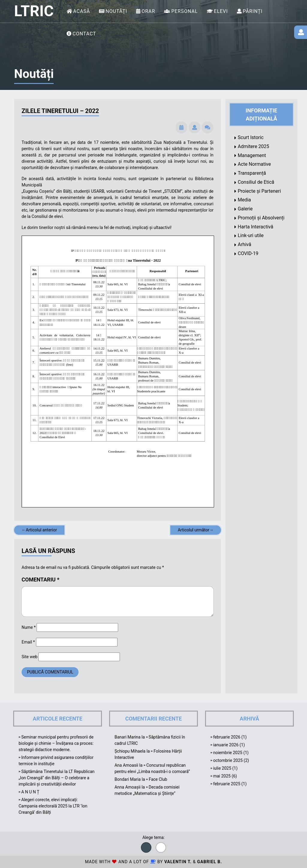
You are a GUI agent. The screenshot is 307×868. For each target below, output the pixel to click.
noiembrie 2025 (228, 753)
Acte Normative (254, 164)
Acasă (82, 11)
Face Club (158, 779)
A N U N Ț (30, 792)
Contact (84, 34)
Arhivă (244, 244)
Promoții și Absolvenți (261, 218)
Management (252, 155)
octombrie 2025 (228, 760)
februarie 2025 (227, 784)
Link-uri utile (251, 235)
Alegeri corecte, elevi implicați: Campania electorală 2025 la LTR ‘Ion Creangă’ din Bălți (53, 806)
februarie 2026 (227, 737)
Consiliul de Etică (256, 182)
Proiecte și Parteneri (259, 191)
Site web (30, 657)
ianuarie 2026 (226, 745)
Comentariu (40, 580)
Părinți (253, 11)
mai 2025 (222, 776)
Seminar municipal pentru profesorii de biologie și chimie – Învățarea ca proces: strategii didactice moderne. (56, 743)
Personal (184, 11)
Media (244, 200)
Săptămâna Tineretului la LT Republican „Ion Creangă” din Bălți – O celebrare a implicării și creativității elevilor (57, 778)
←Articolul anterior (39, 530)
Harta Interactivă (255, 227)
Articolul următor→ (196, 530)
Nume (29, 627)
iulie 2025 (222, 768)
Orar (148, 11)
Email (28, 642)
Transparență (252, 173)
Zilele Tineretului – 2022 (60, 111)
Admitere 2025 (253, 146)
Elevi (221, 11)
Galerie (245, 209)
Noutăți (116, 11)
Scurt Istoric (251, 137)
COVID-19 (248, 253)
